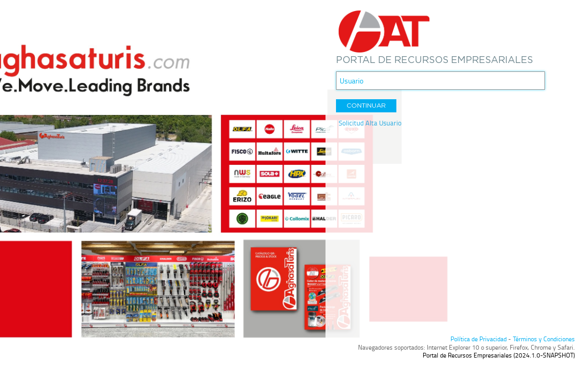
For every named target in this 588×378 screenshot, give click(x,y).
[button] (366, 106)
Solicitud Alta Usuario (370, 123)
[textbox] (440, 81)
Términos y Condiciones (544, 339)
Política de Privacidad (479, 339)
